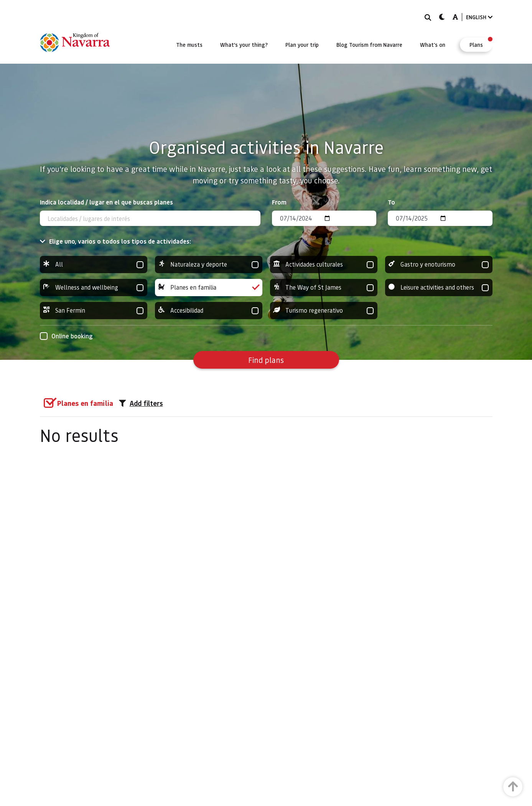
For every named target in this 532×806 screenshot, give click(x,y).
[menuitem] (189, 45)
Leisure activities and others (439, 288)
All (94, 265)
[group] (94, 265)
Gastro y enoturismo (439, 265)
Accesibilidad (209, 311)
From (279, 202)
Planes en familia (209, 288)
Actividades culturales (324, 265)
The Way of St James (324, 288)
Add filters (141, 403)
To (391, 202)
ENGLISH (479, 17)
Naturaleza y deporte (209, 265)
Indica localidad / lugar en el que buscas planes (106, 202)
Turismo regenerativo (324, 311)
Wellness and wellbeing (94, 288)
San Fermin (94, 311)
